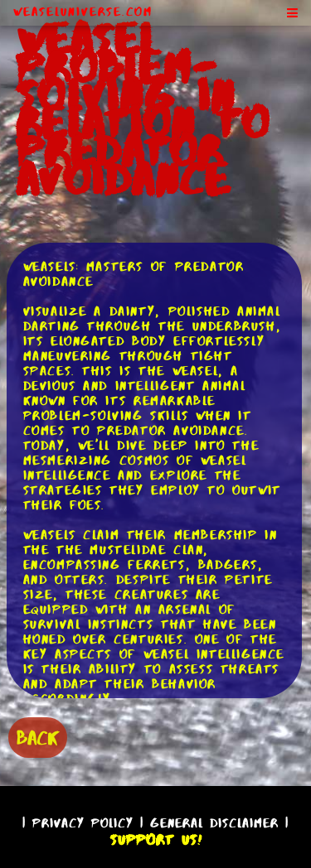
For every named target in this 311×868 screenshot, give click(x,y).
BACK (38, 738)
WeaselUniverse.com (83, 12)
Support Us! (156, 840)
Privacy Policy (83, 823)
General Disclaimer (214, 823)
